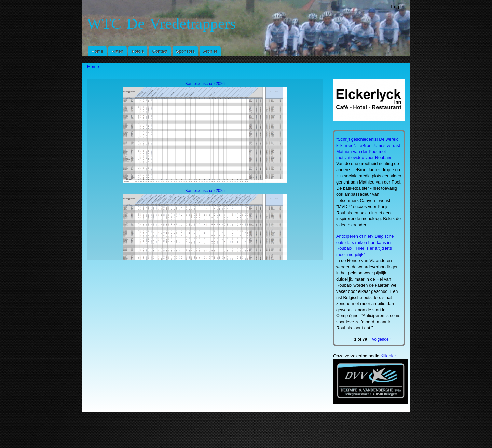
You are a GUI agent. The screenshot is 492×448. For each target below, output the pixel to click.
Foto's (138, 51)
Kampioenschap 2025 (205, 191)
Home (97, 51)
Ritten (118, 51)
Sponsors (185, 51)
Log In (398, 7)
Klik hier (388, 356)
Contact (160, 51)
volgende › (381, 339)
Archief (210, 51)
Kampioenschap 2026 (205, 84)
